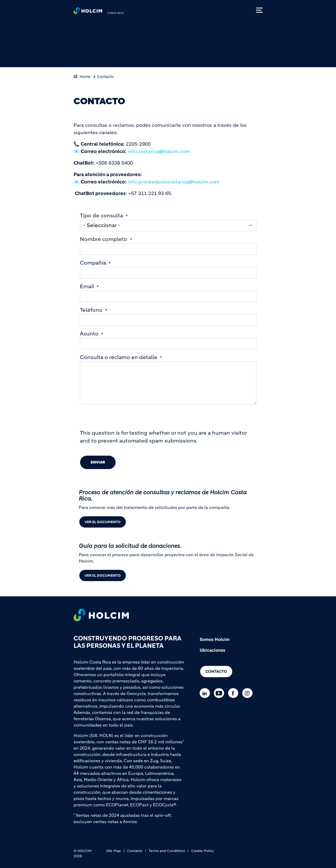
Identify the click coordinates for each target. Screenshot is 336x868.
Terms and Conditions (167, 851)
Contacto (105, 77)
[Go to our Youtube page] (220, 693)
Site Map (113, 851)
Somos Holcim (215, 639)
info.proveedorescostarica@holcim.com (174, 182)
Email (87, 286)
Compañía (93, 263)
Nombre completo (104, 239)
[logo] (88, 12)
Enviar (98, 462)
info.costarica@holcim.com (159, 151)
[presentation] (120, 419)
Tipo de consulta (101, 216)
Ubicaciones (212, 650)
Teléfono (91, 310)
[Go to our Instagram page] (249, 693)
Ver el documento (103, 522)
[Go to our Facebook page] (234, 693)
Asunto (89, 334)
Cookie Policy (203, 851)
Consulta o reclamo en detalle (119, 357)
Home (85, 77)
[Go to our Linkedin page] (206, 693)
